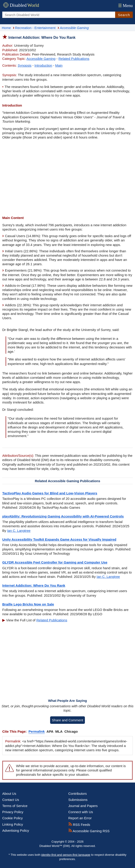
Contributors (78, 794)
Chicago (71, 731)
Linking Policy (13, 824)
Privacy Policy (13, 812)
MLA (59, 731)
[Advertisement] (67, 178)
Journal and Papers (83, 806)
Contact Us (11, 800)
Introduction (43, 65)
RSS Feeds (79, 825)
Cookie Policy (13, 818)
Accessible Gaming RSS (89, 831)
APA (50, 731)
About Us (9, 794)
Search (124, 15)
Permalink (37, 731)
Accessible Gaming (41, 59)
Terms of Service (15, 806)
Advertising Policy (16, 830)
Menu (125, 6)
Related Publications (74, 59)
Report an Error (80, 818)
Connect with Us (81, 812)
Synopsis (24, 65)
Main (59, 65)
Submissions (78, 800)
